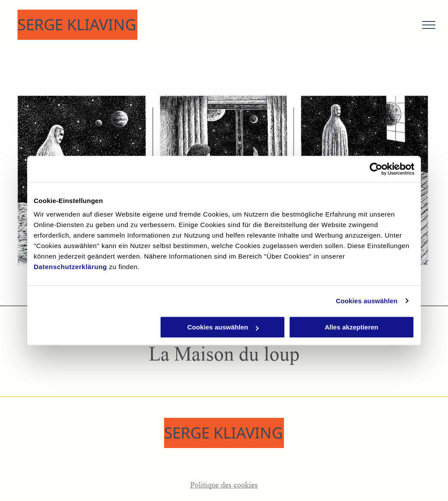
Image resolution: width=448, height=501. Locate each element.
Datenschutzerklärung (70, 267)
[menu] (429, 25)
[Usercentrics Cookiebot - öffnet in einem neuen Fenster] (376, 169)
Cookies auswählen (367, 301)
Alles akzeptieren (352, 327)
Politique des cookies (224, 485)
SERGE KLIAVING (77, 24)
